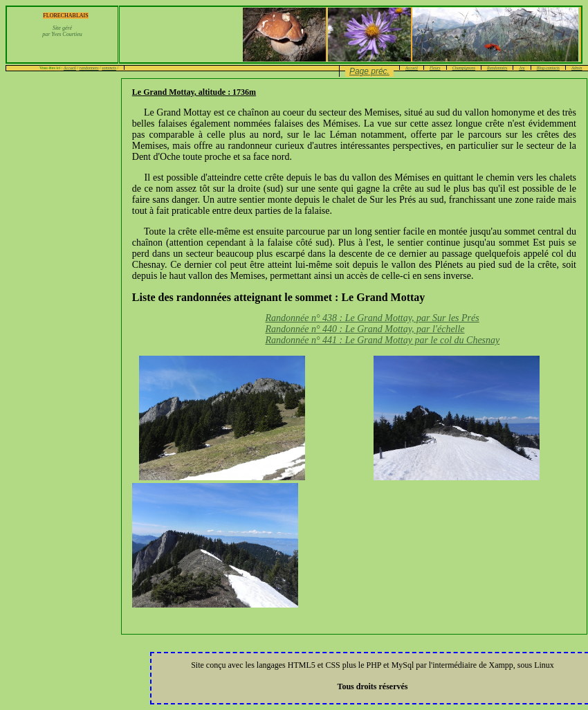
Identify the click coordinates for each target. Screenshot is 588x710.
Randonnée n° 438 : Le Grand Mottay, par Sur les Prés (372, 318)
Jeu (522, 68)
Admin (577, 68)
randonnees (89, 68)
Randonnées (497, 68)
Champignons (464, 68)
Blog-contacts (548, 68)
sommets (109, 68)
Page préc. (369, 71)
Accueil (70, 68)
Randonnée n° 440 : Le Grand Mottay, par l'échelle (365, 329)
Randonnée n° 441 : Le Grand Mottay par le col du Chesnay (382, 340)
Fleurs (435, 68)
